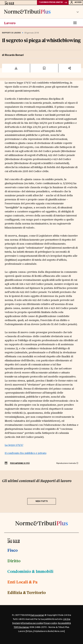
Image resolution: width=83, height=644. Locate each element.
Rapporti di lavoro (11, 33)
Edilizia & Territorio (27, 592)
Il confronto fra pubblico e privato (26, 453)
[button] (78, 12)
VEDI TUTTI (42, 501)
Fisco (12, 550)
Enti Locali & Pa (22, 582)
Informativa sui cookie (32, 623)
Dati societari (37, 615)
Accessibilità (64, 623)
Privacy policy (50, 623)
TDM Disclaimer (21, 627)
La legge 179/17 (14, 445)
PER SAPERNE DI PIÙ (20, 463)
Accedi (76, 2)
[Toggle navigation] (75, 23)
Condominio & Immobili (30, 571)
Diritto (14, 561)
